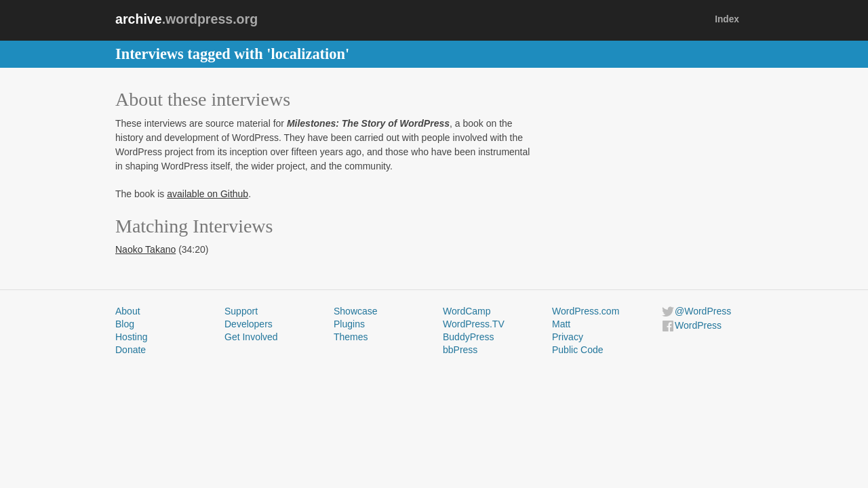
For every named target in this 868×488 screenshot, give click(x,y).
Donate (131, 350)
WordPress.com (586, 311)
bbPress (460, 350)
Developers (249, 324)
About (128, 311)
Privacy (568, 337)
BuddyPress (468, 337)
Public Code (578, 350)
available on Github (208, 194)
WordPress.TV (474, 324)
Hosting (131, 337)
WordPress (698, 325)
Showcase (356, 311)
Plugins (349, 324)
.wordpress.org (186, 19)
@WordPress (703, 311)
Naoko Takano (145, 249)
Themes (351, 337)
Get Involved (251, 337)
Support (241, 311)
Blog (125, 324)
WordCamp (467, 311)
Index (727, 19)
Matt (561, 324)
